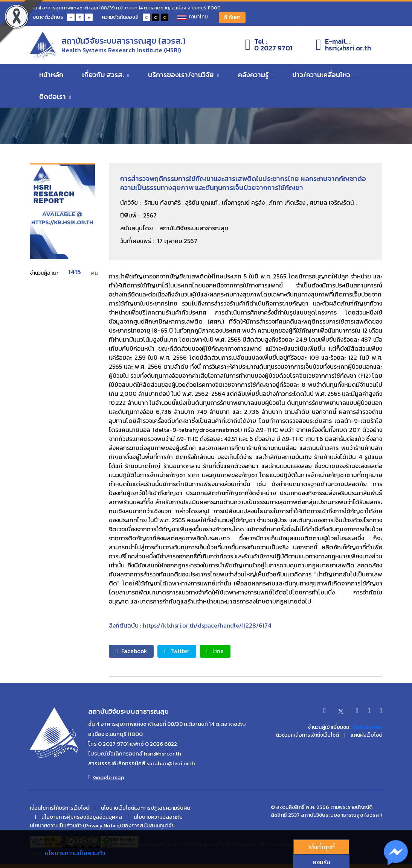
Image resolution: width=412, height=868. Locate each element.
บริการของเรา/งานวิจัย (184, 76)
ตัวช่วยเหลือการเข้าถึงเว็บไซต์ (307, 736)
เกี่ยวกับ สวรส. (106, 76)
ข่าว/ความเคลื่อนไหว (324, 76)
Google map (106, 777)
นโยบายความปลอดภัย (158, 817)
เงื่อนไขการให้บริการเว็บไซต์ (60, 808)
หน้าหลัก (51, 76)
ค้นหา (234, 17)
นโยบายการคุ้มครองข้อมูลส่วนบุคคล (82, 817)
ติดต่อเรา (55, 98)
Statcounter (367, 727)
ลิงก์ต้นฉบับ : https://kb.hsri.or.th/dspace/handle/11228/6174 (190, 625)
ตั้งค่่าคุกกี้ (321, 847)
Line (221, 651)
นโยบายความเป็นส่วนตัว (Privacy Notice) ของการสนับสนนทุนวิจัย (102, 826)
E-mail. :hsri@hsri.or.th (343, 46)
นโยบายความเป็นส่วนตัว (75, 853)
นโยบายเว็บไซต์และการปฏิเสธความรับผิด (146, 808)
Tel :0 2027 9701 (269, 46)
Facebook (133, 651)
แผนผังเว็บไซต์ (366, 736)
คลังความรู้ (256, 76)
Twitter (181, 651)
